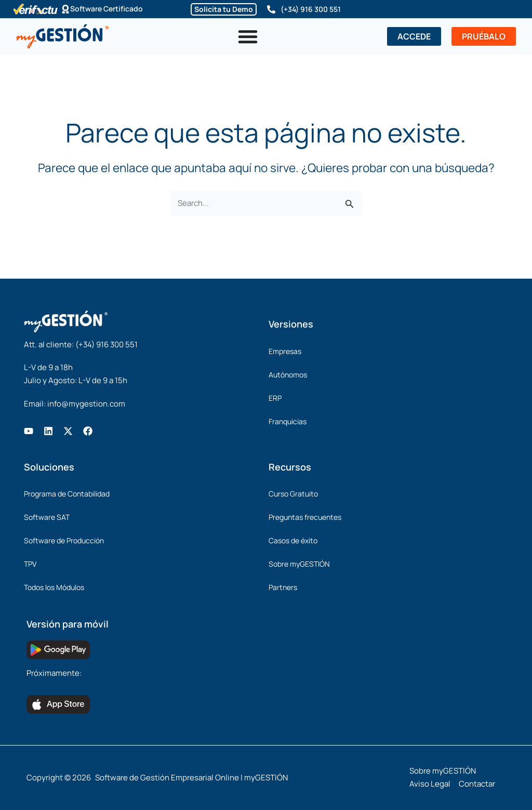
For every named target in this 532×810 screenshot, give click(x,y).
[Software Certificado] (65, 9)
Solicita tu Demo (224, 9)
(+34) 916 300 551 (311, 9)
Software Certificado (107, 9)
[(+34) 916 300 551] (271, 9)
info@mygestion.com (86, 404)
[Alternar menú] (248, 36)
